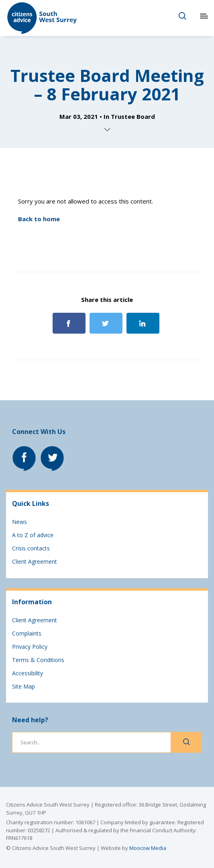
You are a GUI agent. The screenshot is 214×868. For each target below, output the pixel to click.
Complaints (27, 633)
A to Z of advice (33, 535)
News (19, 522)
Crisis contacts (31, 548)
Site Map (23, 686)
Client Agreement (35, 561)
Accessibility (28, 673)
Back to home (39, 219)
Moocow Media (148, 848)
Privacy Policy (30, 647)
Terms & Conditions (38, 660)
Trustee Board (133, 116)
